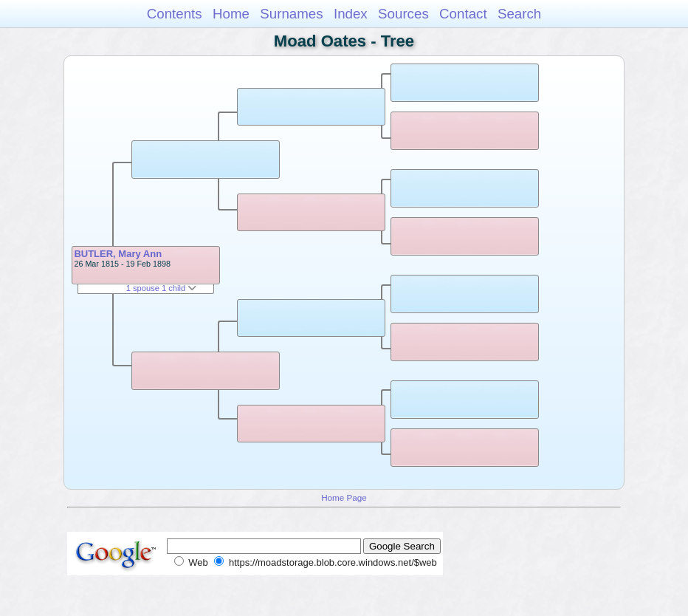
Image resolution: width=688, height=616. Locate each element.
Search (519, 14)
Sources (403, 14)
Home (231, 14)
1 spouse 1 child (162, 288)
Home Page (344, 497)
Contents (175, 14)
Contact (463, 14)
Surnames (291, 14)
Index (351, 14)
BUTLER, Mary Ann (118, 254)
